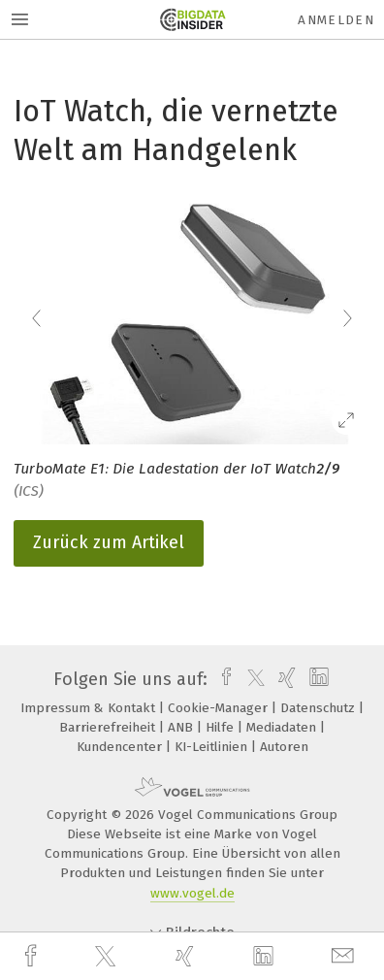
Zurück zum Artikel (109, 542)
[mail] (345, 956)
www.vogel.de (192, 893)
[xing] (187, 956)
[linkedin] (266, 957)
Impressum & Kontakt (90, 708)
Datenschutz (320, 708)
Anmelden (336, 20)
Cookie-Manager (220, 708)
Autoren (284, 747)
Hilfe (222, 727)
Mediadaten (283, 727)
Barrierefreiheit (109, 727)
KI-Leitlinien (213, 747)
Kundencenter (121, 747)
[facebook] (33, 956)
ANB (182, 727)
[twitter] (108, 957)
